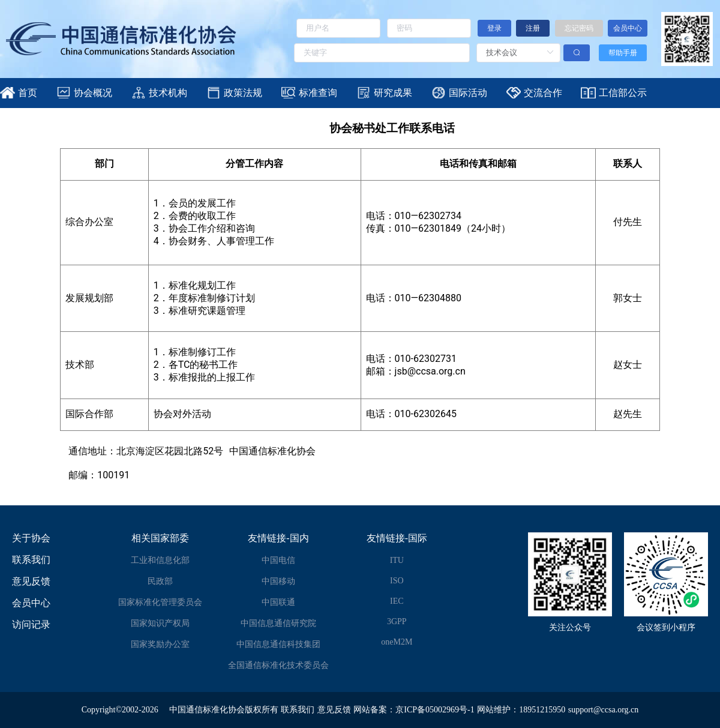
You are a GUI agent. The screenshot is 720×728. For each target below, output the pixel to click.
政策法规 (243, 93)
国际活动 (468, 93)
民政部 (160, 581)
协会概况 (93, 93)
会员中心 (31, 603)
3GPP (397, 621)
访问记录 (31, 624)
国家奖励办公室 (160, 644)
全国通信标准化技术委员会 (278, 665)
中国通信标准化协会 (207, 710)
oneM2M (397, 642)
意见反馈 (31, 581)
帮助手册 (623, 53)
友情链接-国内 (278, 538)
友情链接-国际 (397, 538)
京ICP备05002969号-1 (435, 710)
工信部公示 (623, 93)
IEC (397, 601)
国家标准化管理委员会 (160, 602)
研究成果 (393, 93)
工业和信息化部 (160, 560)
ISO (397, 581)
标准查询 (318, 93)
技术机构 (168, 93)
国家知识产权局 (160, 623)
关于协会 (31, 538)
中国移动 (278, 581)
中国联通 (278, 602)
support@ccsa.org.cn (604, 710)
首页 (28, 93)
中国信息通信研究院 (278, 623)
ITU (397, 560)
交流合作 (543, 93)
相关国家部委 (160, 538)
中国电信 (278, 560)
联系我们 (31, 560)
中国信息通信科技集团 (278, 644)
